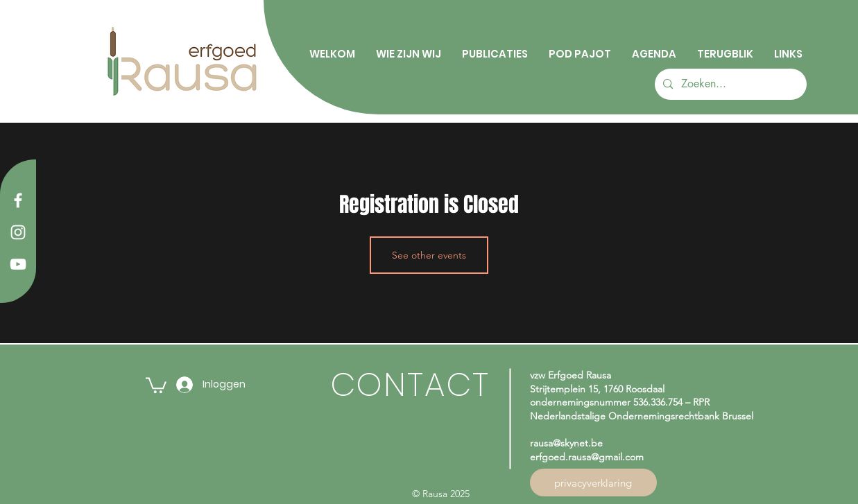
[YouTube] (18, 264)
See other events (429, 255)
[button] (156, 384)
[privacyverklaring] (593, 483)
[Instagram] (18, 232)
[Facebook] (18, 200)
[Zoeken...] (729, 84)
